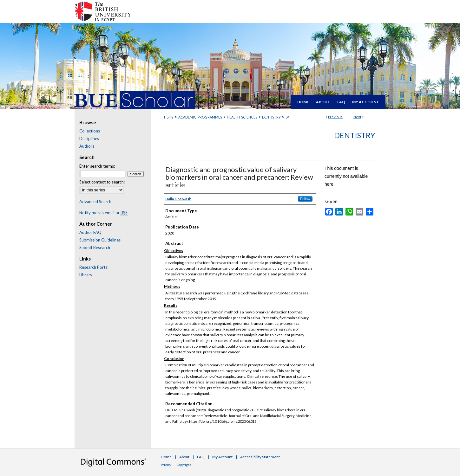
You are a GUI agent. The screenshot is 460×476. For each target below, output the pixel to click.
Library (86, 275)
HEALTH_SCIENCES (242, 117)
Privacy (166, 465)
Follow (305, 199)
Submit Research (95, 248)
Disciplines (89, 138)
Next (357, 117)
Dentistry (355, 135)
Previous (335, 117)
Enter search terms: (97, 166)
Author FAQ (90, 232)
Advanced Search (95, 202)
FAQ (201, 457)
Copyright (184, 465)
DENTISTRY (271, 117)
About (184, 457)
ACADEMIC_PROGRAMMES (200, 117)
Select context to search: (102, 182)
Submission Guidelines (100, 240)
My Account (222, 457)
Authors (87, 146)
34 (287, 117)
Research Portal (94, 267)
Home (169, 117)
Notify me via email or (103, 213)
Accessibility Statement (260, 457)
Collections (90, 131)
